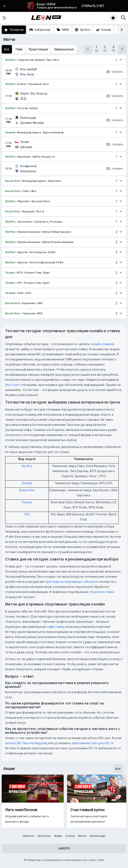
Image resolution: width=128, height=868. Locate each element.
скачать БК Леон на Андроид (26, 743)
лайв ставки (56, 627)
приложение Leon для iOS (91, 743)
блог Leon (12, 385)
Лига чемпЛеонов (21, 810)
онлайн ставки (101, 344)
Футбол (10, 60)
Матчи (82, 836)
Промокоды (98, 836)
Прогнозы (44, 836)
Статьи (70, 836)
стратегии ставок (102, 592)
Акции (58, 836)
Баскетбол (13, 181)
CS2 (27, 514)
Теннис (10, 273)
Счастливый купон (88, 810)
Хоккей (10, 132)
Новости (28, 836)
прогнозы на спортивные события (70, 582)
